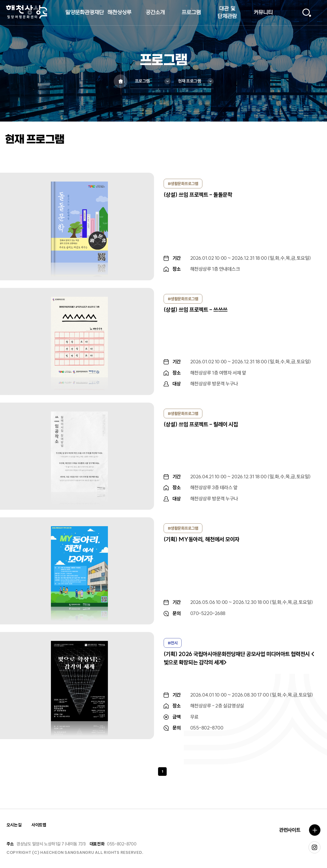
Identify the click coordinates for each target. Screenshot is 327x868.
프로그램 (142, 81)
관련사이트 (290, 830)
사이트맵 (39, 825)
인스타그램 (314, 847)
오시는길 (14, 825)
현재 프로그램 (190, 81)
